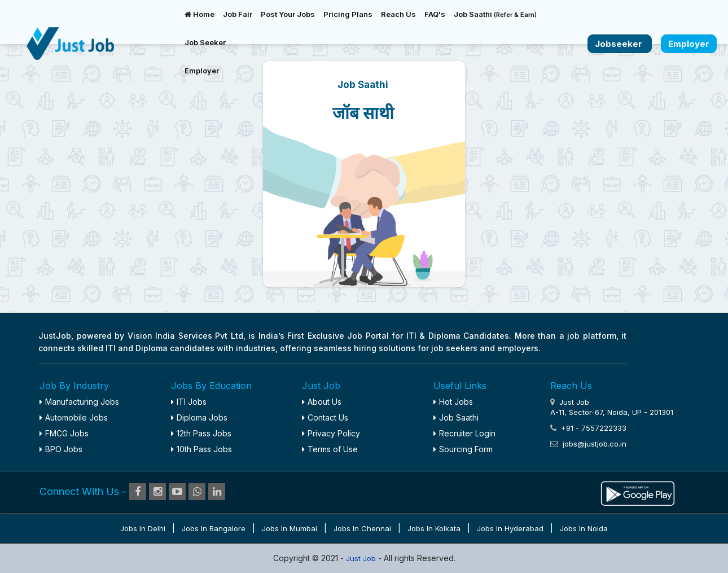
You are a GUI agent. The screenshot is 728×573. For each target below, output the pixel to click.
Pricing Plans (348, 14)
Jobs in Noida (584, 528)
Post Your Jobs (288, 14)
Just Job (362, 558)
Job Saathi (495, 14)
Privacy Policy (331, 433)
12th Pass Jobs (201, 433)
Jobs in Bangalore (214, 528)
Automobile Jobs (74, 417)
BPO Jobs (61, 449)
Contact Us (325, 417)
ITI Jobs (189, 402)
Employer (202, 71)
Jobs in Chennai (362, 528)
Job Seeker (205, 42)
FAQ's (435, 14)
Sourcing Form (463, 449)
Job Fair (238, 14)
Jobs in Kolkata (434, 528)
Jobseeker (620, 44)
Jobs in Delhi (143, 528)
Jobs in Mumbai (290, 528)
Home (199, 14)
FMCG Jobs (64, 433)
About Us (322, 402)
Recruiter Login (464, 433)
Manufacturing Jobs (79, 402)
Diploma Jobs (199, 417)
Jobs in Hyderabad (510, 528)
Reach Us (398, 14)
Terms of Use (330, 449)
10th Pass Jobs (201, 449)
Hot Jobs (453, 402)
